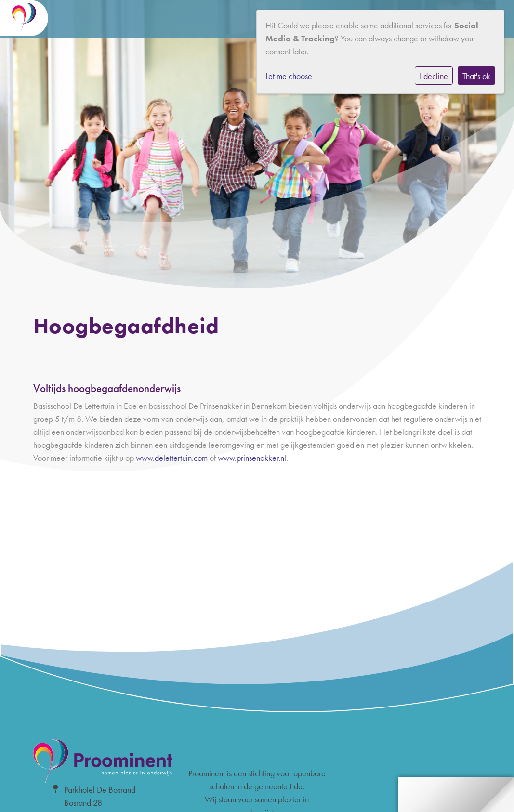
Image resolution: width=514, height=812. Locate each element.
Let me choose (289, 76)
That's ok (476, 76)
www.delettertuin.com (172, 458)
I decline (434, 76)
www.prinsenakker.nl (252, 458)
